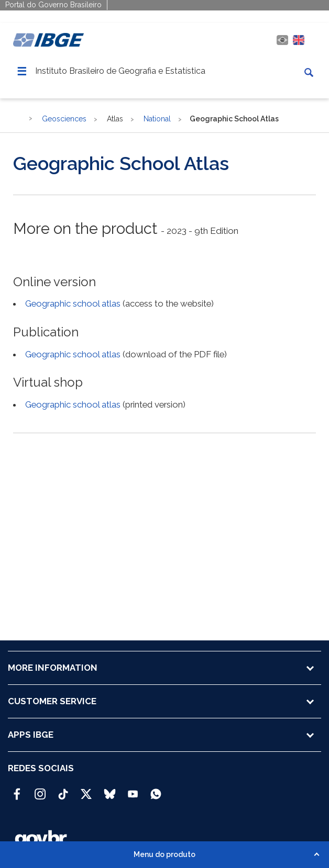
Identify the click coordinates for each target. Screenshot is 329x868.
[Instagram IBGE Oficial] (40, 790)
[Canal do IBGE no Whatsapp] (156, 790)
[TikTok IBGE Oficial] (63, 790)
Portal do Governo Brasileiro (53, 5)
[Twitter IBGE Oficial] (86, 794)
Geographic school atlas (73, 303)
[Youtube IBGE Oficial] (133, 790)
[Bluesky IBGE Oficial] (110, 790)
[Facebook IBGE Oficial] (17, 790)
